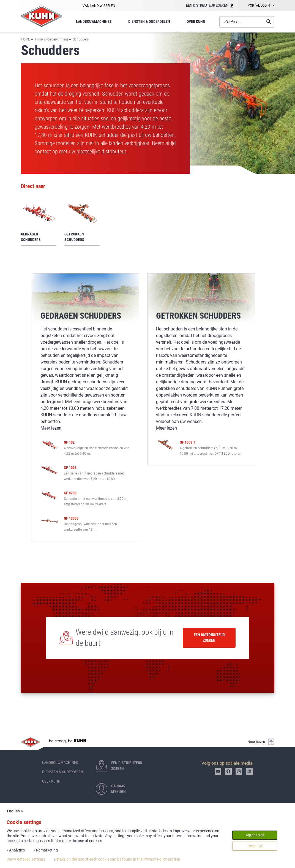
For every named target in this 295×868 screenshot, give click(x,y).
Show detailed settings (26, 859)
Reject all (255, 846)
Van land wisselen (99, 6)
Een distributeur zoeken (209, 638)
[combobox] (257, 6)
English (16, 811)
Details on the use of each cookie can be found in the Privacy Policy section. (118, 859)
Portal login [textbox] (259, 6)
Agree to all (255, 835)
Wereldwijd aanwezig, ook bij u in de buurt (125, 638)
